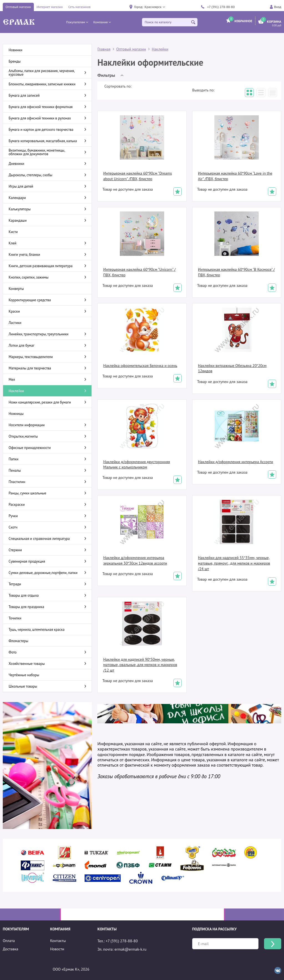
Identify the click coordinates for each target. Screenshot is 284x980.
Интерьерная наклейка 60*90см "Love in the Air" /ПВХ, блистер (235, 176)
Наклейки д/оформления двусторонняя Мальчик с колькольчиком (136, 465)
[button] (154, 7)
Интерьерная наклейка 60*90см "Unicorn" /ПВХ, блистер (139, 272)
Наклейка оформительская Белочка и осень (140, 366)
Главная (104, 49)
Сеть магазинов (79, 7)
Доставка (11, 949)
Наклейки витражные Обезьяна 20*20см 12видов (232, 368)
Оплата (9, 941)
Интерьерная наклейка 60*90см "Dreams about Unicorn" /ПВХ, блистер (137, 176)
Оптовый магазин (18, 7)
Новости (57, 949)
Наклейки (160, 49)
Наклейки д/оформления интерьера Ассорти (236, 462)
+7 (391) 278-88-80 (221, 7)
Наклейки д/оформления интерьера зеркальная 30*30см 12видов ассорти (135, 560)
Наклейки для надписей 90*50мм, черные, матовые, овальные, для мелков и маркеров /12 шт (140, 665)
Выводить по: (203, 90)
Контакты (58, 941)
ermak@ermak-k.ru (130, 949)
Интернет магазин (50, 7)
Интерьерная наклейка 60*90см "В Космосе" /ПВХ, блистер (236, 272)
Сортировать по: (118, 86)
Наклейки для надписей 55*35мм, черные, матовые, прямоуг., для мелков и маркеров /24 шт (234, 563)
